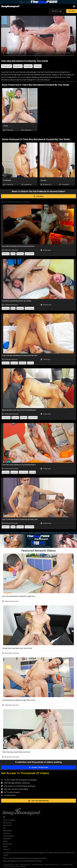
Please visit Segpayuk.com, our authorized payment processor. (23, 861)
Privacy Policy (7, 823)
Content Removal (9, 836)
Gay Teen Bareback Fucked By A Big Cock (19, 596)
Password (6, 849)
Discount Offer (7, 844)
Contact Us (7, 833)
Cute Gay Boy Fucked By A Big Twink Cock (19, 700)
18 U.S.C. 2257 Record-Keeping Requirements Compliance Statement (25, 858)
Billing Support (8, 831)
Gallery (5, 841)
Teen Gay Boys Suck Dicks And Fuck (16, 752)
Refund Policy (7, 825)
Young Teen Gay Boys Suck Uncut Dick (17, 648)
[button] (74, 6)
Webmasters (7, 839)
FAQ (4, 828)
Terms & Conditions (9, 820)
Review (5, 847)
